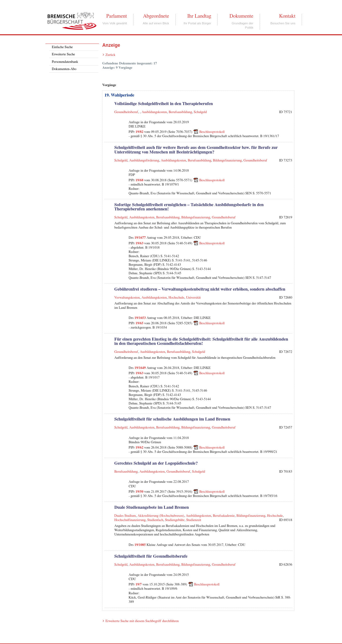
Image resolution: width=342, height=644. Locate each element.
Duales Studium (125, 516)
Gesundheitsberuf (126, 112)
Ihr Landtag (199, 16)
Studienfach (155, 520)
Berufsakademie (224, 516)
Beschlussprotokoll (212, 132)
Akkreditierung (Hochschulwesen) (161, 516)
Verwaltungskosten (127, 298)
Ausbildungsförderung (144, 161)
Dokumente (241, 16)
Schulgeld (200, 112)
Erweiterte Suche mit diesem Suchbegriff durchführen (142, 621)
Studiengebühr (175, 520)
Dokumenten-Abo (64, 69)
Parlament (116, 16)
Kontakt (287, 16)
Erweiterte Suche (64, 54)
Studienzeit (194, 520)
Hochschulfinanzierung (130, 520)
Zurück (110, 55)
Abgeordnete (156, 16)
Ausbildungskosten (154, 112)
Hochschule (176, 298)
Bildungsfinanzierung (227, 161)
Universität (193, 298)
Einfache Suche (62, 47)
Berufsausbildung (180, 112)
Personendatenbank (65, 62)
